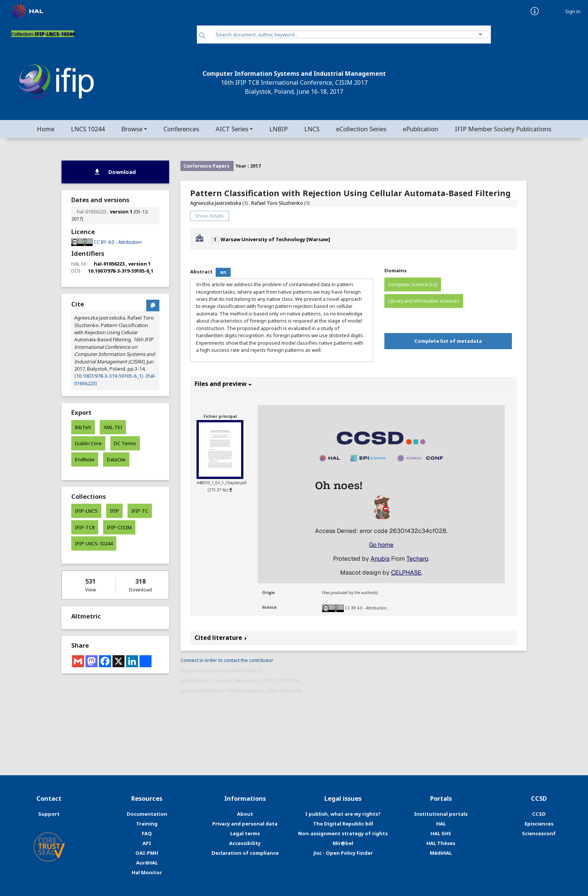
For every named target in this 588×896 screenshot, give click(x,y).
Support (49, 814)
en (223, 272)
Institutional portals (441, 814)
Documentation (147, 814)
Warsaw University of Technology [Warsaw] (275, 239)
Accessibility (245, 843)
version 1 (121, 212)
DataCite (116, 459)
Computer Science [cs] (413, 284)
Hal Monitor (147, 872)
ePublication (421, 129)
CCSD (539, 814)
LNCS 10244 (88, 129)
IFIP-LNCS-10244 (94, 543)
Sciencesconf (539, 833)
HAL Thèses (441, 843)
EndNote (85, 459)
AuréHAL (147, 863)
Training (147, 824)
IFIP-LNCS (86, 511)
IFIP (114, 511)
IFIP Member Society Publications (503, 129)
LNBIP (278, 129)
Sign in (573, 11)
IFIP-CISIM (119, 527)
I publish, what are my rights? (343, 814)
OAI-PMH (147, 853)
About (245, 814)
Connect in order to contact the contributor (227, 660)
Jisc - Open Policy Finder (343, 853)
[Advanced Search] (481, 35)
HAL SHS (441, 833)
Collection (43, 34)
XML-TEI (113, 427)
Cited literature (221, 638)
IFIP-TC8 (85, 527)
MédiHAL (441, 853)
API (147, 843)
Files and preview (223, 384)
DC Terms (125, 443)
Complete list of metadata (448, 341)
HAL (441, 824)
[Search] (202, 36)
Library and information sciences (424, 301)
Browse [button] (132, 129)
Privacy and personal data (245, 824)
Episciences (539, 824)
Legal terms (245, 833)
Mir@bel (343, 843)
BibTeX (83, 427)
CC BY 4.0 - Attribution (366, 608)
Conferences (181, 129)
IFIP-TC (140, 511)
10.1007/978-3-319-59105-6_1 (121, 271)
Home (46, 129)
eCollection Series (361, 129)
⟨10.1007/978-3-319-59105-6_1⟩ (109, 376)
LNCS (312, 129)
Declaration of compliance (245, 853)
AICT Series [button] (232, 129)
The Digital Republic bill (343, 824)
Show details (209, 216)
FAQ (147, 833)
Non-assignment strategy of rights (343, 833)
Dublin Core (88, 443)
